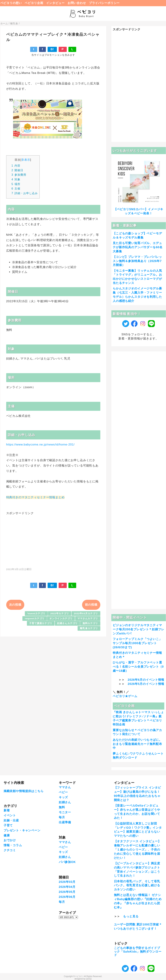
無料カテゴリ (90, 623)
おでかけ (10, 840)
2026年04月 (67, 887)
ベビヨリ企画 (34, 3)
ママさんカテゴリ (88, 618)
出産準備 (65, 822)
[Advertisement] (53, 540)
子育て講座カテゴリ (41, 623)
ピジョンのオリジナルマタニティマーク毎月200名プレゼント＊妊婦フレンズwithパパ (139, 629)
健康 (7, 835)
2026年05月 (67, 892)
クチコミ (10, 850)
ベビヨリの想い (11, 3)
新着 (7, 810)
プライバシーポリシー (104, 3)
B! (52, 49)
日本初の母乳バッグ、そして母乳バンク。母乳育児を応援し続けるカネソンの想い (137, 886)
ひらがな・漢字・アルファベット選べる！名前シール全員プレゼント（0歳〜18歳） (138, 667)
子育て (8, 825)
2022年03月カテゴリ (86, 613)
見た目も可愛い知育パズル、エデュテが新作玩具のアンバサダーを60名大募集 (138, 247)
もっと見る (131, 916)
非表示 (26, 160)
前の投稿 (91, 605)
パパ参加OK (67, 862)
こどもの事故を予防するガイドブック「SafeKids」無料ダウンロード (138, 952)
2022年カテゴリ (60, 613)
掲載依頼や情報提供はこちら (24, 791)
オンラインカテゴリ (61, 618)
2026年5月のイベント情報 (146, 684)
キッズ (63, 797)
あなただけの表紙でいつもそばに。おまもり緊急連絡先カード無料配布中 (137, 744)
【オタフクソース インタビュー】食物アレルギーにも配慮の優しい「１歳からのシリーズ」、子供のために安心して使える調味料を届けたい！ (137, 850)
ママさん (65, 787)
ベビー (63, 792)
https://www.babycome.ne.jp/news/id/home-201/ (40, 445)
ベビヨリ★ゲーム (125, 696)
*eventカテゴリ (36, 613)
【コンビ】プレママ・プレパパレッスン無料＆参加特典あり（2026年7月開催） (137, 261)
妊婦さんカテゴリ (67, 623)
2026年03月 (67, 882)
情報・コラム (13, 845)
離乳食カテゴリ (89, 628)
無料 (62, 807)
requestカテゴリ (35, 618)
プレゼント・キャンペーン (22, 830)
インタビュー (55, 3)
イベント (10, 815)
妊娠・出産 (11, 820)
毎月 (62, 817)
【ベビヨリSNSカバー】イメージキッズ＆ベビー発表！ (139, 211)
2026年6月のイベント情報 (146, 680)
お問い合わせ (77, 3)
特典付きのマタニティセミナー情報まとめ (35, 497)
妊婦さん (65, 802)
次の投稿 (15, 605)
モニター (65, 812)
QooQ (89, 979)
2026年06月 (67, 897)
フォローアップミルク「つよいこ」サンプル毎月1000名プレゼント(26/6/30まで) (137, 643)
